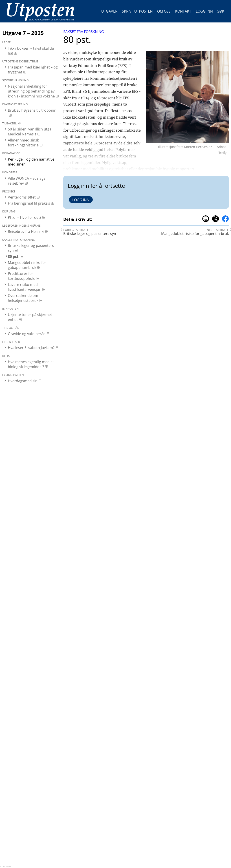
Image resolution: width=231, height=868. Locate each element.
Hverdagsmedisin (23, 381)
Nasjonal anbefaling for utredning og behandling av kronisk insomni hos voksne (31, 91)
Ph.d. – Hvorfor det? (25, 217)
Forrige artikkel (76, 230)
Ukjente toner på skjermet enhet (30, 317)
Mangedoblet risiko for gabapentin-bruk (27, 265)
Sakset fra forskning (84, 32)
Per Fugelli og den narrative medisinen (31, 162)
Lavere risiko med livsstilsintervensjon (25, 287)
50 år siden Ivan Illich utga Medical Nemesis (30, 132)
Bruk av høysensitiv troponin (32, 110)
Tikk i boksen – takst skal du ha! (31, 51)
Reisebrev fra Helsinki (26, 232)
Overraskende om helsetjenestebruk (23, 298)
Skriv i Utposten (137, 11)
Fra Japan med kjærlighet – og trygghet (33, 70)
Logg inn (204, 11)
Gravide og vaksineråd (27, 334)
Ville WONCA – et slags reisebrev (27, 181)
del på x (216, 219)
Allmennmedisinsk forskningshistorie (23, 143)
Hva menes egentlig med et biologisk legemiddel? (31, 364)
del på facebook (225, 219)
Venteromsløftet (22, 197)
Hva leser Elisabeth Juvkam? (31, 348)
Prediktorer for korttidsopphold (22, 276)
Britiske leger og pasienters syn (31, 248)
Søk (221, 11)
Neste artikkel (218, 230)
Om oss (164, 11)
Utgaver (109, 11)
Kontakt (183, 11)
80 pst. (14, 256)
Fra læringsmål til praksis (29, 203)
